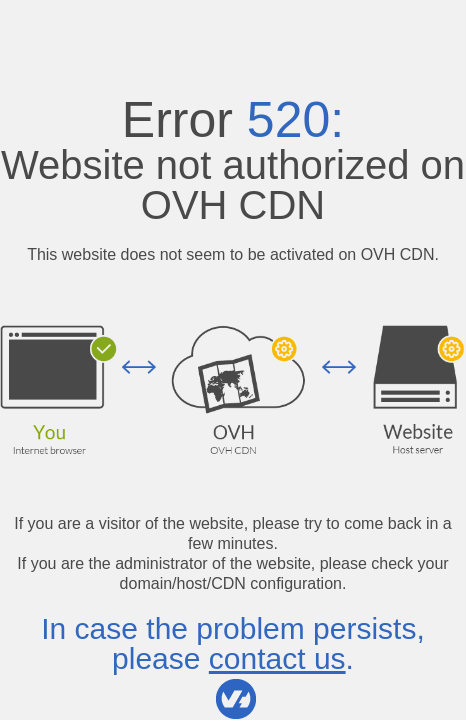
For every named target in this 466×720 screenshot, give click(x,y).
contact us (277, 658)
